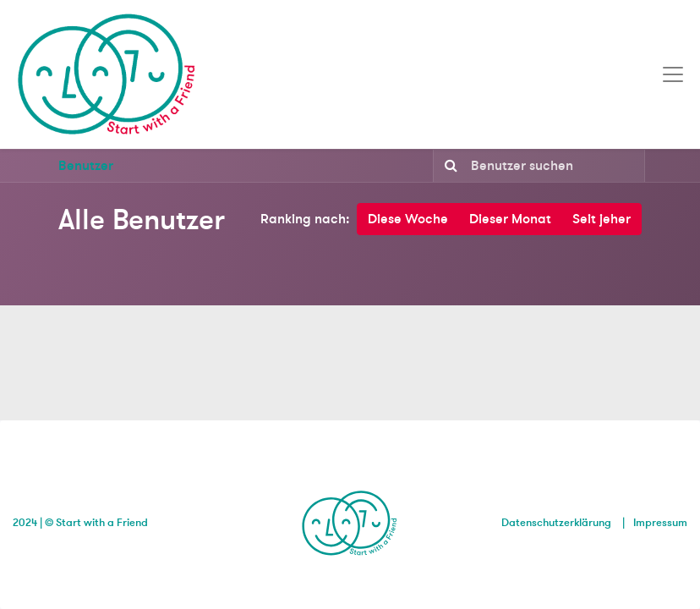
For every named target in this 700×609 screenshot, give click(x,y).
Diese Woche (408, 219)
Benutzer (86, 166)
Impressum (660, 523)
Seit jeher (602, 219)
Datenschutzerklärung (556, 523)
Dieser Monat (510, 219)
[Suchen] (448, 166)
